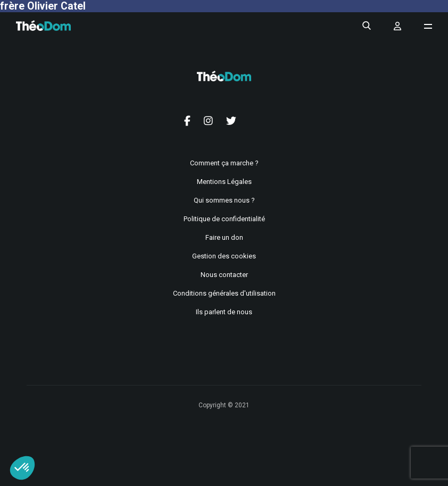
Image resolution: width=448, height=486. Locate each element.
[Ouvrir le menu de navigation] (428, 26)
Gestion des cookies (224, 256)
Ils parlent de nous (224, 312)
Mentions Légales (224, 182)
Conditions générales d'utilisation (224, 293)
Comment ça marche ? (224, 163)
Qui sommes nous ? (224, 200)
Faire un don (224, 237)
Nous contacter (224, 275)
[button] (22, 468)
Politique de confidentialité (224, 219)
